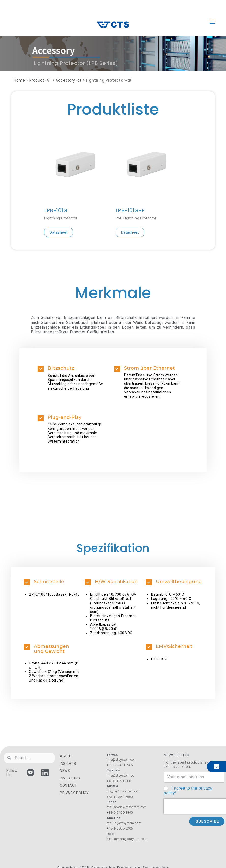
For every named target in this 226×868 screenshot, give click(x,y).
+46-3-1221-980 (119, 781)
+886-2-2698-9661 (121, 765)
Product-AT (40, 80)
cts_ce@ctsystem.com (124, 791)
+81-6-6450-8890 (120, 813)
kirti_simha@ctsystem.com (127, 839)
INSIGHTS (68, 764)
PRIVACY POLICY (74, 793)
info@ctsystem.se (120, 775)
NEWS (65, 771)
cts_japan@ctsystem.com (127, 807)
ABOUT (66, 756)
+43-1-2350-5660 (120, 797)
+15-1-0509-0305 (120, 828)
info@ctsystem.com (122, 760)
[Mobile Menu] (212, 22)
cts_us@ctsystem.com (124, 823)
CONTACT (68, 785)
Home (19, 80)
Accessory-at (69, 80)
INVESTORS (70, 778)
